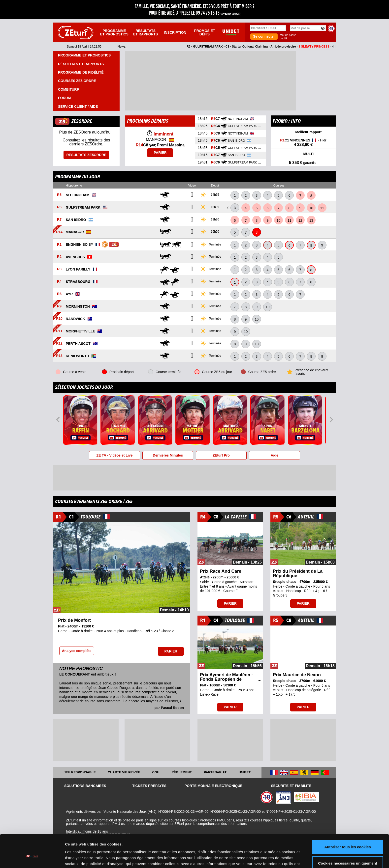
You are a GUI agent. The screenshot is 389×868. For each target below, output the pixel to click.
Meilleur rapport (303, 132)
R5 (59, 195)
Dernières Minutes (168, 455)
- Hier (303, 143)
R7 (59, 220)
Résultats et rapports (146, 32)
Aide (274, 455)
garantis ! (303, 163)
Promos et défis (204, 32)
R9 (59, 306)
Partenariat (215, 772)
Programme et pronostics (114, 32)
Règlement (182, 772)
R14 (59, 232)
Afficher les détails (82, 858)
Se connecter (264, 36)
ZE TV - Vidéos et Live (114, 455)
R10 (59, 319)
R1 (59, 244)
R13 (59, 356)
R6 (59, 207)
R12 (59, 344)
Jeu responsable (80, 772)
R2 (59, 257)
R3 (59, 269)
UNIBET (245, 772)
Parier (160, 153)
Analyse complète (77, 651)
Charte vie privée (124, 772)
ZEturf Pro (221, 455)
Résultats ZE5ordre (86, 155)
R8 (59, 294)
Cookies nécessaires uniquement (348, 838)
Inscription (175, 32)
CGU (156, 772)
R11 (59, 331)
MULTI (303, 154)
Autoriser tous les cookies (348, 822)
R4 (59, 282)
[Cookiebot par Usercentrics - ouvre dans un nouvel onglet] (32, 858)
